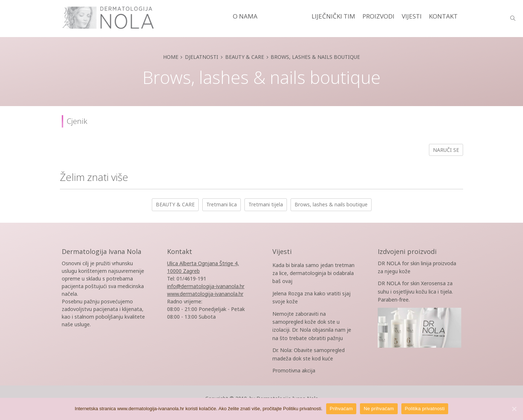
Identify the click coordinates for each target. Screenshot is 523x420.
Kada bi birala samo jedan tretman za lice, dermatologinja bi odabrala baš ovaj (313, 273)
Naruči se (446, 150)
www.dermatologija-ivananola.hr (205, 294)
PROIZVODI (378, 16)
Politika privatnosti (425, 409)
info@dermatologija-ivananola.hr (206, 286)
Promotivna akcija (294, 370)
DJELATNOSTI (285, 16)
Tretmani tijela (266, 204)
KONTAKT (443, 16)
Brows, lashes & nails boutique (331, 204)
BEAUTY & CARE (175, 204)
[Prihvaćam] (514, 409)
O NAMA (245, 16)
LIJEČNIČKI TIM (333, 16)
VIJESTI (412, 16)
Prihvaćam (341, 409)
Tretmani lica (222, 204)
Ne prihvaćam (379, 409)
